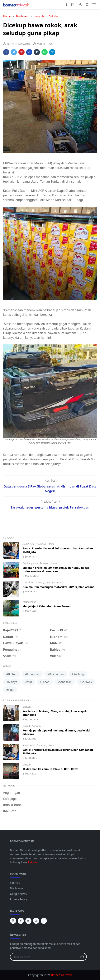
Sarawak (42, 544)
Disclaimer (17, 888)
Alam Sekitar (29, 544)
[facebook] (67, 5)
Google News (18, 894)
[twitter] (28, 921)
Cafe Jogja (10, 799)
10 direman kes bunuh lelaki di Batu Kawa (50, 769)
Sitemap (15, 883)
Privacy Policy (18, 899)
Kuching (52, 583)
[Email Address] (44, 957)
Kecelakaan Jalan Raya (34, 583)
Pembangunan (30, 563)
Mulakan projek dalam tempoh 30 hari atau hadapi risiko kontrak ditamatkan (56, 569)
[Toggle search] (87, 5)
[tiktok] (44, 921)
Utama (51, 544)
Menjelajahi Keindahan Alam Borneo (47, 606)
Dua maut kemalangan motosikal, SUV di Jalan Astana (58, 587)
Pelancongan (29, 602)
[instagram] (73, 5)
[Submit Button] (82, 957)
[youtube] (36, 921)
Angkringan (12, 793)
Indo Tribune (12, 805)
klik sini (33, 862)
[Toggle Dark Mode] (81, 5)
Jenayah (26, 707)
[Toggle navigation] (94, 5)
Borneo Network (61, 975)
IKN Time (10, 811)
